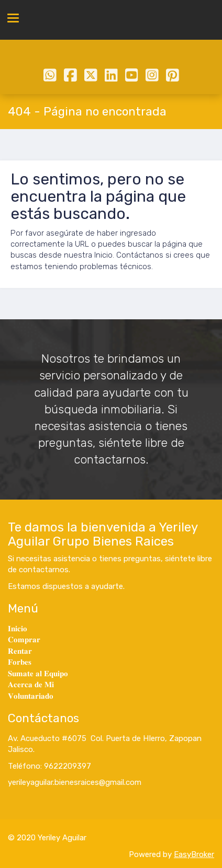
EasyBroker (194, 854)
